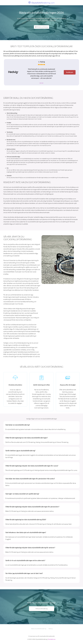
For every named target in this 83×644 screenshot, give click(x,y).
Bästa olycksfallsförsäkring (39, 629)
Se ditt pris (70, 72)
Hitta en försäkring (42, 609)
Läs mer (41, 83)
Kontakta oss (52, 640)
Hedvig (51, 629)
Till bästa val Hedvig (41, 27)
